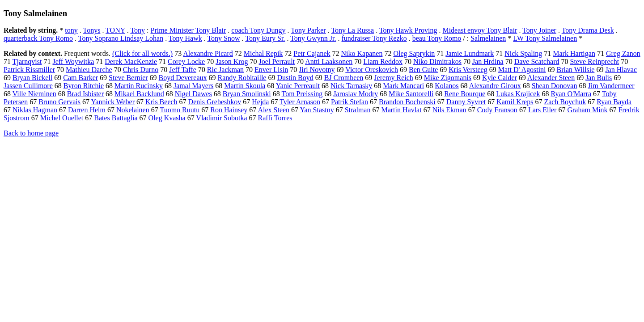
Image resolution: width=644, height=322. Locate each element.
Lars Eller (542, 110)
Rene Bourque (465, 94)
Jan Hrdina (488, 61)
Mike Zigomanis (448, 78)
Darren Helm (87, 110)
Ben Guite (423, 70)
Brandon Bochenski (407, 102)
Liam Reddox (383, 61)
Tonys (92, 30)
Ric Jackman (225, 70)
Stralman (358, 110)
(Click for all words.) (142, 53)
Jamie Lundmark (470, 53)
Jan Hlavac (621, 70)
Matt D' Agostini (522, 70)
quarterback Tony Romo (38, 38)
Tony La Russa (352, 30)
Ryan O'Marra (571, 94)
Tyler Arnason (300, 102)
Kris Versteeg (468, 70)
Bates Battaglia (116, 118)
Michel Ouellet (62, 118)
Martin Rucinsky (139, 86)
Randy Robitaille (242, 78)
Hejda (260, 102)
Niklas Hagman (35, 110)
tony (71, 30)
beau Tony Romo (437, 38)
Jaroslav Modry (356, 94)
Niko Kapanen (362, 53)
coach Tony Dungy (258, 30)
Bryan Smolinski (247, 94)
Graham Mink (587, 110)
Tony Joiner (539, 30)
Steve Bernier (128, 78)
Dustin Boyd (295, 78)
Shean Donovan (555, 86)
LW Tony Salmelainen (545, 38)
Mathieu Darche (89, 70)
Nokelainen (133, 110)
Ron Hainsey (229, 110)
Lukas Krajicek (518, 94)
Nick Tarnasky (351, 86)
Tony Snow (223, 38)
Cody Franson (497, 110)
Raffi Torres (275, 118)
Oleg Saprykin (414, 53)
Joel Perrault (277, 61)
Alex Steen (273, 110)
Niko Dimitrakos (437, 61)
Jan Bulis (599, 78)
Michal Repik (263, 53)
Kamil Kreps (515, 102)
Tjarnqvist (27, 61)
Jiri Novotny (317, 70)
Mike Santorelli (411, 94)
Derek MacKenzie (131, 61)
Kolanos (447, 86)
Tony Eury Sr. (265, 38)
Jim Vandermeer (611, 86)
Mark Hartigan (574, 53)
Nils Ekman (449, 110)
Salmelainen (488, 38)
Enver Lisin (271, 70)
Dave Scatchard (537, 61)
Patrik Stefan (350, 102)
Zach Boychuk (565, 102)
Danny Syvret (466, 102)
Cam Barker (80, 78)
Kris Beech (161, 102)
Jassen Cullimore (28, 86)
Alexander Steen (551, 78)
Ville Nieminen (34, 94)
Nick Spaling (523, 53)
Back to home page (31, 133)
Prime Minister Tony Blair (189, 30)
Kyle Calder (500, 78)
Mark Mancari (403, 86)
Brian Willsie (576, 70)
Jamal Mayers (193, 86)
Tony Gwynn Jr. (313, 38)
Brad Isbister (85, 94)
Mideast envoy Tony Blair (480, 30)
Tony (138, 30)
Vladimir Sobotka (221, 118)
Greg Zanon (623, 53)
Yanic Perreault (298, 86)
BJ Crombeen (344, 78)
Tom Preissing (302, 94)
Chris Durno (141, 70)
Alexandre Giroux (495, 86)
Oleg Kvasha (167, 118)
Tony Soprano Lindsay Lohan (121, 38)
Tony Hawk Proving (408, 30)
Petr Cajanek (312, 53)
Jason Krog (232, 61)
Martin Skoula (245, 86)
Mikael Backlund (139, 94)
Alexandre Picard (208, 53)
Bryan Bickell (32, 78)
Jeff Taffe (183, 70)
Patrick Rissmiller (29, 70)
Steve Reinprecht (595, 61)
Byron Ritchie (84, 86)
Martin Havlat (401, 110)
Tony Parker (308, 30)
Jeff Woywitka (73, 61)
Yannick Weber (113, 102)
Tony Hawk (185, 38)
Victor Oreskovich (372, 70)
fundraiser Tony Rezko (374, 38)
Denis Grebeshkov (215, 102)
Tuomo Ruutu (180, 110)
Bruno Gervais (59, 102)
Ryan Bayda (614, 102)
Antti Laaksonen (329, 61)
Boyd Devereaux (183, 78)
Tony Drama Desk (588, 30)
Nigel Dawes (193, 94)
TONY (115, 30)
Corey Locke (186, 61)
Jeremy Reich (394, 78)
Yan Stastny (317, 110)
